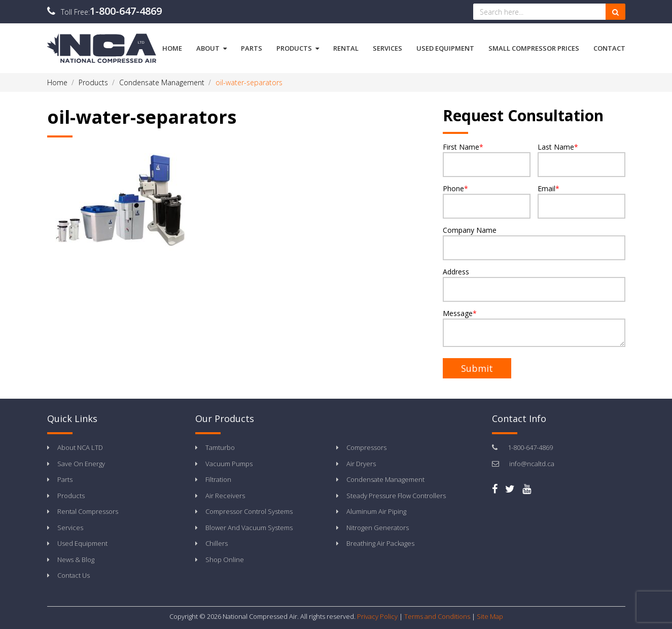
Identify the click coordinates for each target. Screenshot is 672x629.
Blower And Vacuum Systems (249, 528)
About (211, 48)
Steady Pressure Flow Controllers (396, 496)
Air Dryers (361, 464)
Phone (487, 201)
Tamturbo (220, 447)
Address (534, 284)
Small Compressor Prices (534, 48)
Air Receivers (225, 496)
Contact (609, 48)
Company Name (534, 243)
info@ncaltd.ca (532, 464)
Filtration (218, 479)
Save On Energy (81, 464)
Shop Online (225, 560)
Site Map (490, 616)
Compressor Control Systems (249, 511)
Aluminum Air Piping (376, 511)
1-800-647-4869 (126, 11)
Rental (346, 48)
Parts (252, 48)
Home (172, 48)
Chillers (217, 543)
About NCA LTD (80, 447)
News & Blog (76, 560)
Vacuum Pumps (229, 464)
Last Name (581, 160)
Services (387, 48)
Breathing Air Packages (380, 543)
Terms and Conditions (437, 616)
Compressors (366, 447)
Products (298, 48)
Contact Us (74, 575)
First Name (487, 160)
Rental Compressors (88, 511)
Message (534, 328)
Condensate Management (385, 479)
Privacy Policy (377, 616)
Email (581, 201)
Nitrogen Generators (378, 528)
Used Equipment (445, 48)
